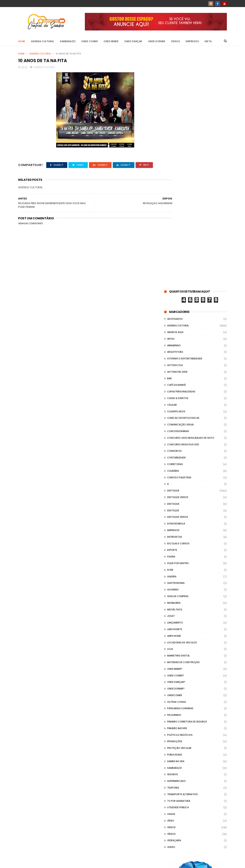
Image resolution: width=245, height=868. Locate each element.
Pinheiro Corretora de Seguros (187, 485)
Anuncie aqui (175, 96)
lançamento (175, 386)
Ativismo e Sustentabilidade (185, 122)
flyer (170, 333)
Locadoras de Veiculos (182, 406)
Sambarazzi (68, 41)
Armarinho (174, 109)
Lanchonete (175, 392)
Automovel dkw (177, 135)
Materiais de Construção (183, 426)
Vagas (171, 577)
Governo (173, 353)
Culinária (173, 234)
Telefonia (173, 551)
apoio (171, 102)
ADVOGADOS (175, 82)
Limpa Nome (174, 399)
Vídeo (171, 584)
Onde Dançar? (176, 445)
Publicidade (175, 518)
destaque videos (178, 261)
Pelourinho (174, 478)
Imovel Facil (175, 373)
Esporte (172, 313)
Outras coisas (177, 465)
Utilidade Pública (178, 571)
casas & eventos (178, 162)
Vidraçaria (174, 604)
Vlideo (171, 610)
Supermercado (176, 544)
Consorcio (174, 214)
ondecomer (175, 459)
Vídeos (171, 597)
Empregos (192, 41)
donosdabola (176, 287)
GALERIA (172, 340)
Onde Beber (111, 41)
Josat (171, 379)
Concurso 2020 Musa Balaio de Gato (191, 201)
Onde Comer (90, 41)
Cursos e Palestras (179, 241)
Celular (172, 168)
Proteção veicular (179, 511)
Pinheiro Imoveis (177, 492)
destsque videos (178, 280)
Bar (169, 142)
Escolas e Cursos (178, 307)
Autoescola (175, 129)
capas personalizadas (181, 155)
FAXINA (171, 320)
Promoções (175, 505)
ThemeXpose (40, 863)
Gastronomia (176, 346)
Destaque (173, 254)
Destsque (173, 274)
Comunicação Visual (181, 188)
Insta (208, 41)
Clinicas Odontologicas (183, 181)
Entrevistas (175, 300)
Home (22, 41)
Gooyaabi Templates (81, 863)
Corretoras (175, 228)
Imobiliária (174, 366)
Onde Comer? (176, 439)
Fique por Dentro (178, 326)
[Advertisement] (196, 818)
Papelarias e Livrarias (180, 472)
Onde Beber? (175, 432)
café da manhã (176, 148)
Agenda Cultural (43, 41)
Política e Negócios (180, 498)
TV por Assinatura (179, 564)
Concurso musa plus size (183, 208)
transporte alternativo (183, 558)
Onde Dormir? (176, 452)
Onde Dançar (133, 41)
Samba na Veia (176, 525)
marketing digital (178, 419)
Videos (176, 41)
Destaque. (174, 267)
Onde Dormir (157, 41)
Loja (170, 412)
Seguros (173, 538)
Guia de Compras (178, 359)
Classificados (176, 175)
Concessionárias (178, 195)
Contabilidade (176, 221)
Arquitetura (175, 115)
